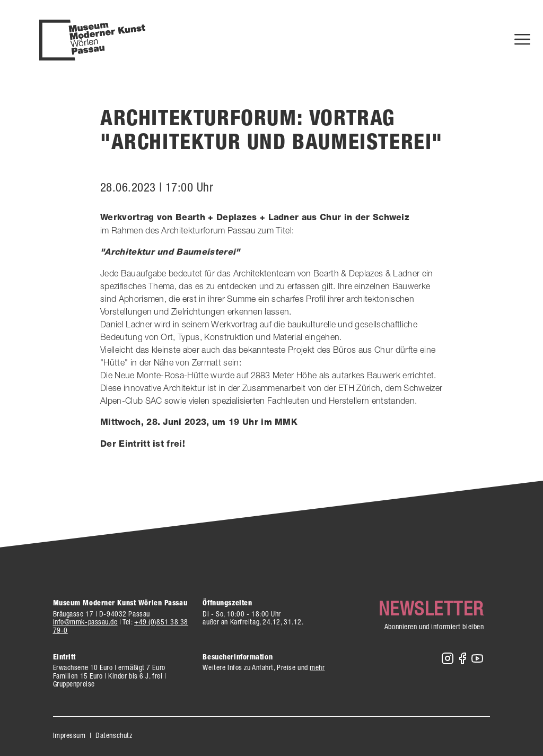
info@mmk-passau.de (85, 622)
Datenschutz (114, 735)
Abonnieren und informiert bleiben (434, 627)
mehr (317, 667)
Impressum (69, 735)
